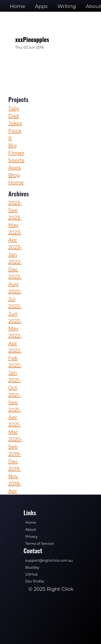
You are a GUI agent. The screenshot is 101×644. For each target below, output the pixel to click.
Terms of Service (40, 544)
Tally (14, 108)
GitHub (32, 574)
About (31, 530)
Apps (41, 6)
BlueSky (32, 568)
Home (17, 6)
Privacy (32, 537)
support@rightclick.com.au (49, 561)
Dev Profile (35, 581)
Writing (67, 6)
